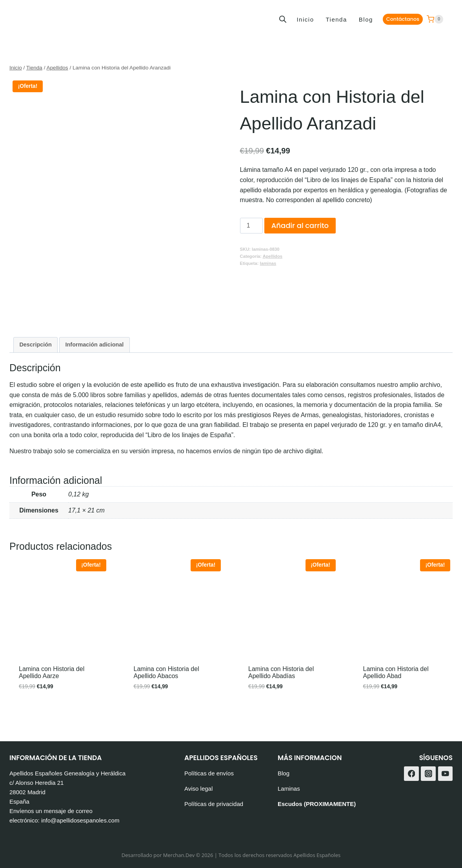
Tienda (336, 19)
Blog (366, 19)
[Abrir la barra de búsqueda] (283, 19)
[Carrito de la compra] (435, 19)
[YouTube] (446, 774)
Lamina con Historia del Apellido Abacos (166, 674)
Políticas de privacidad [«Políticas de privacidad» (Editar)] (214, 804)
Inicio (305, 19)
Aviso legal (198, 789)
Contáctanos (403, 19)
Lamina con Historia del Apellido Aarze (52, 674)
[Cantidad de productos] (251, 226)
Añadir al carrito (300, 225)
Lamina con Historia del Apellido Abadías (281, 674)
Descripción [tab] (35, 346)
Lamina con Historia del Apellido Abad (396, 674)
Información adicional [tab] (95, 346)
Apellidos (273, 256)
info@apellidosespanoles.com (80, 821)
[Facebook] (411, 774)
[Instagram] (428, 774)
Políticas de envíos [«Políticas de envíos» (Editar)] (209, 774)
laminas (268, 263)
